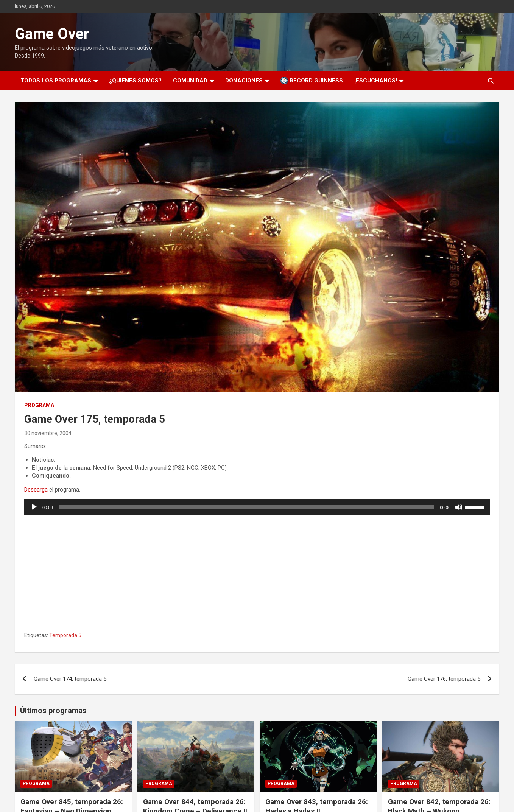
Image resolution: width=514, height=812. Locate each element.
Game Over (52, 34)
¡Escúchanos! (376, 81)
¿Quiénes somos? (135, 81)
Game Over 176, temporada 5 (444, 679)
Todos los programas (56, 81)
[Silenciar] (459, 507)
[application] (257, 507)
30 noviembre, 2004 (48, 433)
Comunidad (190, 81)
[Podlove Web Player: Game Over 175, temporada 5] (257, 572)
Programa (39, 405)
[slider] (247, 507)
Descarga (36, 490)
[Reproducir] (34, 507)
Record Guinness (312, 81)
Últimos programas (53, 711)
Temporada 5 (65, 635)
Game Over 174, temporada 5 (70, 679)
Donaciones (244, 81)
